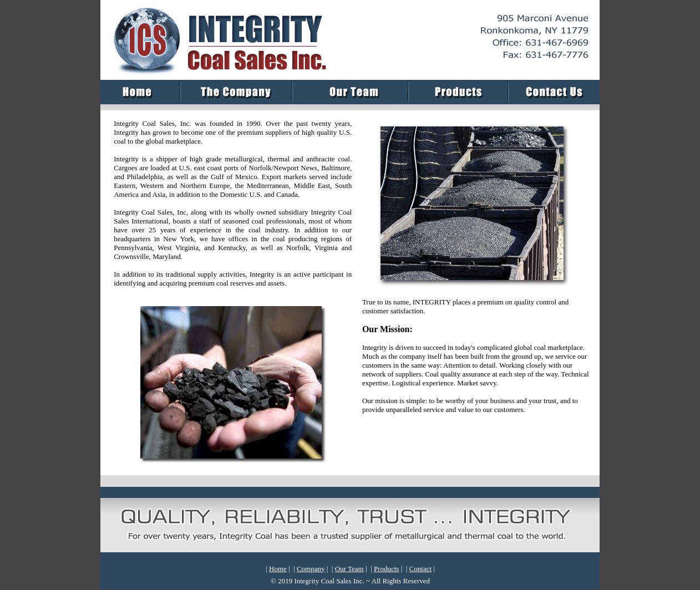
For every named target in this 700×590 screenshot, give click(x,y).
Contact (420, 569)
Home (278, 569)
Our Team (349, 569)
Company (311, 569)
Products (387, 569)
